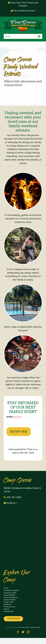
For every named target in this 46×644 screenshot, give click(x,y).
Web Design (36, 627)
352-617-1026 (12, 497)
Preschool (7, 604)
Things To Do (9, 602)
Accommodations (11, 597)
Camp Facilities (10, 600)
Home (6, 588)
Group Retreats (9, 595)
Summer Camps (10, 593)
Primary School (9, 607)
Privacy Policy (24, 627)
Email (14, 417)
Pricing (6, 609)
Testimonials (9, 611)
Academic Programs (12, 590)
